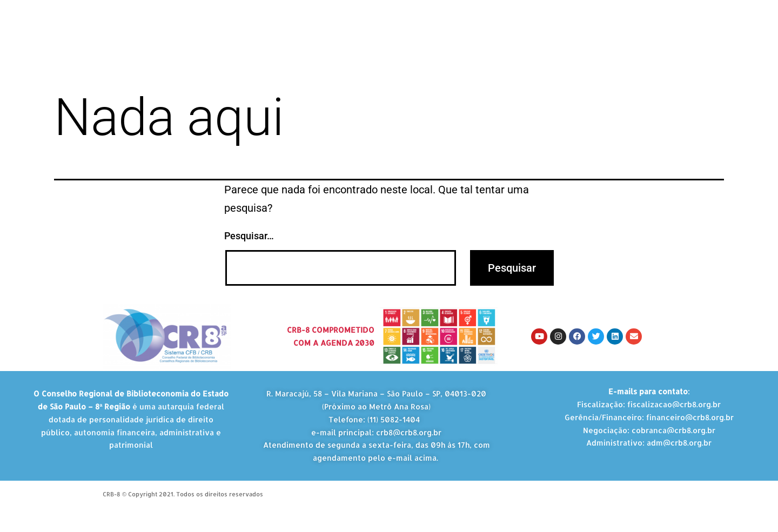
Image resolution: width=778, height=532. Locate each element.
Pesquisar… (249, 236)
